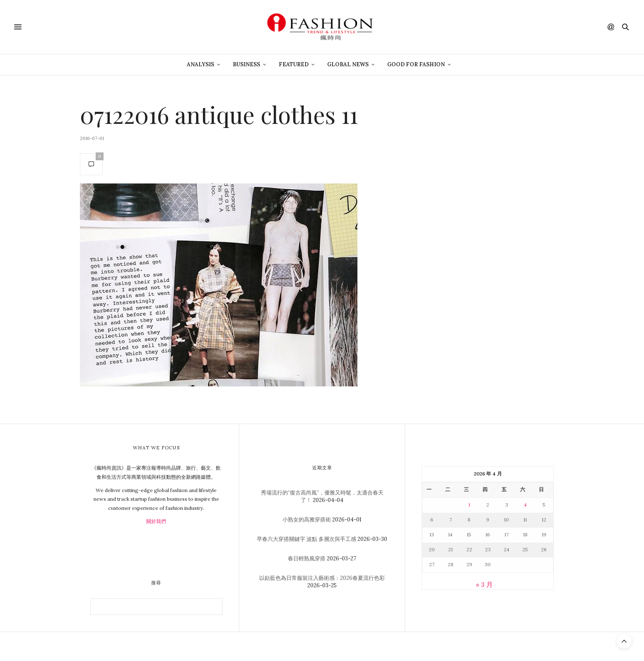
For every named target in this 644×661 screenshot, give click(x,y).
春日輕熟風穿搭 (307, 558)
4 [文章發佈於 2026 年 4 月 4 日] (525, 505)
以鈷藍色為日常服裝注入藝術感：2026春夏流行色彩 (322, 578)
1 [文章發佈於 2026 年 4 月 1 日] (469, 505)
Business (246, 64)
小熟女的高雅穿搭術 (307, 520)
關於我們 (156, 521)
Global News (348, 64)
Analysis (200, 64)
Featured (294, 64)
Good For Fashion (416, 64)
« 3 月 (484, 584)
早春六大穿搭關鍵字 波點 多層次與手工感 (306, 539)
